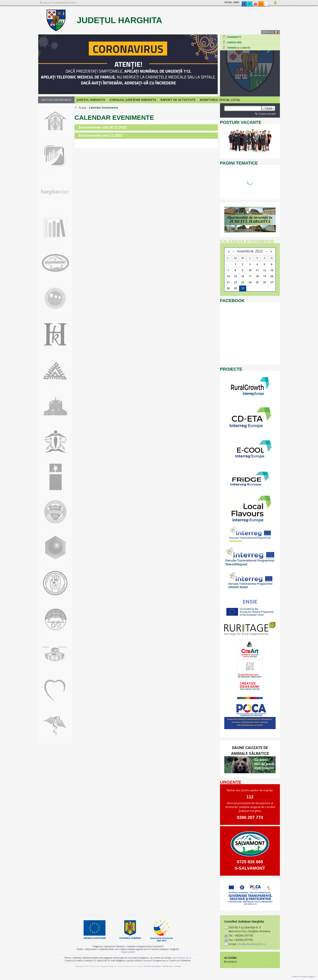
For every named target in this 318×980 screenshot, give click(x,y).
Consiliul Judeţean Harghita (133, 100)
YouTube (255, 4)
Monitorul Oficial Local (220, 100)
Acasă (82, 108)
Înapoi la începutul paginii (304, 976)
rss (261, 4)
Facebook (244, 4)
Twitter (250, 4)
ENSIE (250, 602)
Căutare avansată (265, 114)
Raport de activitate (178, 100)
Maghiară (270, 32)
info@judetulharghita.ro (252, 944)
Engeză (265, 32)
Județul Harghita (104, 20)
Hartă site (168, 966)
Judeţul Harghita (91, 100)
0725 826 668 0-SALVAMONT (250, 865)
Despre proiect (128, 952)
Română (276, 32)
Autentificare (276, 3)
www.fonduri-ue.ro (181, 958)
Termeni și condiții (152, 966)
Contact (266, 4)
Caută (268, 108)
